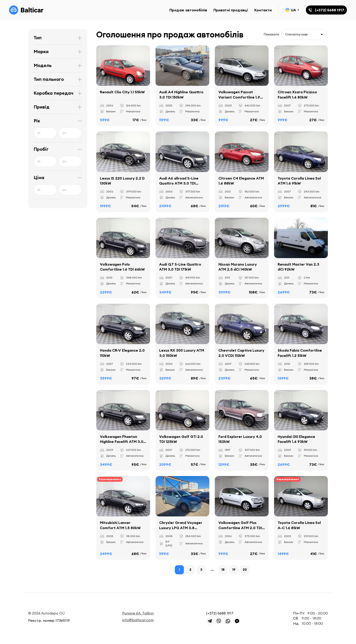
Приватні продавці (231, 10)
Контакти (263, 10)
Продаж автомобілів (188, 10)
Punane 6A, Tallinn (138, 613)
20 (245, 570)
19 (234, 570)
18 (223, 570)
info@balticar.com (138, 620)
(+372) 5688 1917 (220, 613)
